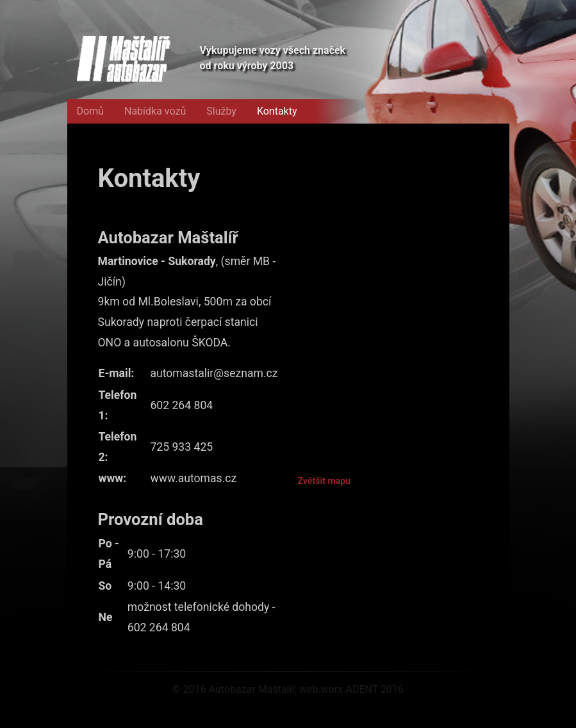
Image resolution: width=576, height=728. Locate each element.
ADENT (361, 689)
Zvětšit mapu (325, 481)
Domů (90, 111)
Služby (221, 111)
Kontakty (277, 111)
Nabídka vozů (155, 111)
